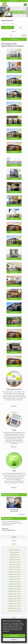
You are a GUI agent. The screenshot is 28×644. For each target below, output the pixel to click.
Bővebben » (22, 514)
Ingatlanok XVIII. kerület (15, 599)
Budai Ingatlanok (15, 552)
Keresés (14, 39)
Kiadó (20, 27)
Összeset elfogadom (14, 636)
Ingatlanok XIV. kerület (15, 589)
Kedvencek (13, 1)
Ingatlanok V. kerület (15, 567)
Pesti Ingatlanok (15, 555)
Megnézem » (14, 406)
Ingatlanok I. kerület (15, 557)
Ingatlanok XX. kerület (15, 603)
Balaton (14, 544)
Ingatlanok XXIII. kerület (15, 611)
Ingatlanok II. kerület (15, 560)
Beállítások (14, 640)
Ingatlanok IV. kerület (15, 564)
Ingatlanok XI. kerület (15, 582)
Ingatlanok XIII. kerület (15, 586)
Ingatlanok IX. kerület (15, 577)
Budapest (14, 537)
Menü (14, 618)
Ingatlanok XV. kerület (15, 591)
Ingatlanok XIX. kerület (15, 601)
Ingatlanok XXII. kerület (15, 608)
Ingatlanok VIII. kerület (15, 574)
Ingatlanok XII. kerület (15, 584)
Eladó (8, 27)
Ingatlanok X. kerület (15, 579)
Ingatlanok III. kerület (15, 562)
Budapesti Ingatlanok (15, 550)
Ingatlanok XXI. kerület (15, 606)
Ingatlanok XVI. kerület (15, 594)
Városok (14, 541)
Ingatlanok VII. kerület (15, 572)
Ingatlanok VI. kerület (15, 569)
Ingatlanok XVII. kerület (15, 596)
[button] (1, 12)
